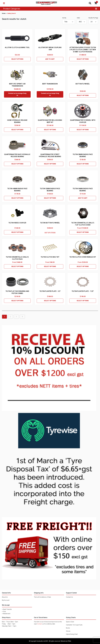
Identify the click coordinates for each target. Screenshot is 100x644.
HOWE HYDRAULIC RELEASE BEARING (17, 121)
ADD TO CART (50, 59)
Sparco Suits (70, 622)
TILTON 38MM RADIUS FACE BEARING (83, 155)
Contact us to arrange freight (17, 94)
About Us (5, 597)
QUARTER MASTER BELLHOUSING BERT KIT (50, 121)
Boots (68, 628)
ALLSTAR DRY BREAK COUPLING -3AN (50, 49)
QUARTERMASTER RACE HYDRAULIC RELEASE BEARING (17, 155)
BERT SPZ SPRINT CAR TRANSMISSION (17, 85)
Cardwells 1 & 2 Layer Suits (74, 625)
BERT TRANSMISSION (50, 84)
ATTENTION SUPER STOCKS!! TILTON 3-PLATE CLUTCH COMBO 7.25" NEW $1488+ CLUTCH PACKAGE (83, 50)
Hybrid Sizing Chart (72, 634)
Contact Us (69, 597)
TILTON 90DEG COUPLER (17, 223)
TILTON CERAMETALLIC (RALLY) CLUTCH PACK (17, 258)
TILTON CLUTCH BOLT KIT (50, 257)
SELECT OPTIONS (17, 59)
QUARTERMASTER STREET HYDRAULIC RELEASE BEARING (50, 155)
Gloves (68, 631)
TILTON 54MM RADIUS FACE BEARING (83, 190)
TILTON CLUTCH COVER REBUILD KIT (83, 257)
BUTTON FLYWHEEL (83, 84)
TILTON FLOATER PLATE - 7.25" (83, 291)
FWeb (69, 641)
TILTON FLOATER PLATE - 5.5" (50, 291)
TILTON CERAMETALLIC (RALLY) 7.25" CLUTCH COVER (83, 224)
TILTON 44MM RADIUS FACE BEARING (17, 190)
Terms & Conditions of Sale (42, 597)
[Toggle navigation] (4, 3)
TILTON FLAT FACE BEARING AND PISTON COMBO (17, 292)
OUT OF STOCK (50, 233)
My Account (6, 600)
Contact (40, 624)
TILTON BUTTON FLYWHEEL (50, 223)
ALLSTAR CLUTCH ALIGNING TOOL (17, 47)
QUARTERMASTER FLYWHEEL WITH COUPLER (83, 121)
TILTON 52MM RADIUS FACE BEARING (50, 190)
